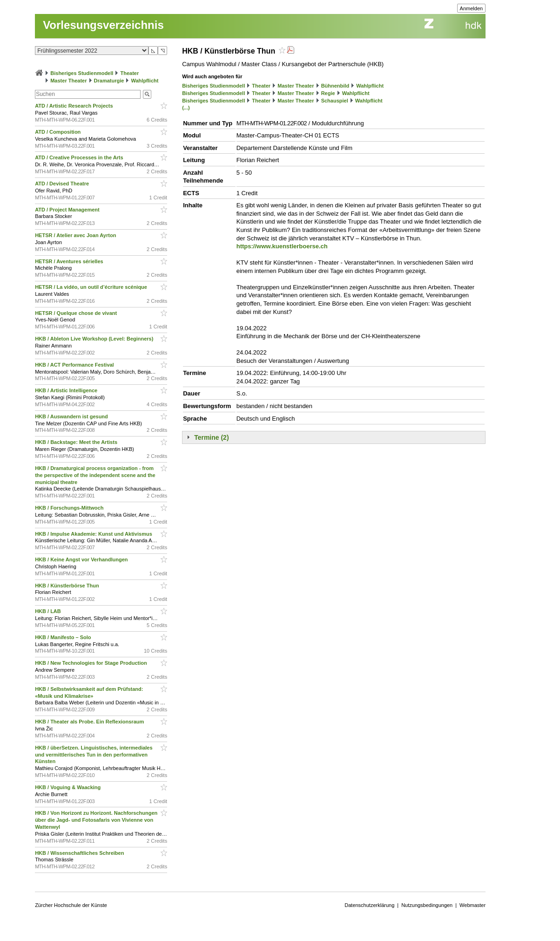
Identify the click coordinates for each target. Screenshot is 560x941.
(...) (186, 108)
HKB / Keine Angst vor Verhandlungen (82, 559)
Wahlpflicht (145, 81)
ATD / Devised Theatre (63, 184)
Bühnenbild (335, 86)
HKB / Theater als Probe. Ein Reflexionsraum (90, 722)
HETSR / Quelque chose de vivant (77, 313)
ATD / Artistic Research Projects (75, 106)
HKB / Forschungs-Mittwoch (70, 508)
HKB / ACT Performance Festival (75, 365)
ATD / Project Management (68, 210)
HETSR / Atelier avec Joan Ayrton (76, 235)
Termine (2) (211, 437)
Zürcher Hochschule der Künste (71, 905)
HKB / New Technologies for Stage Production (92, 663)
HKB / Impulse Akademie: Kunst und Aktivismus (94, 534)
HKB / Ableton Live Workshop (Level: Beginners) (95, 339)
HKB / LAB (49, 611)
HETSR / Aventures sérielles (70, 261)
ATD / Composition (58, 132)
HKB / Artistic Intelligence (67, 390)
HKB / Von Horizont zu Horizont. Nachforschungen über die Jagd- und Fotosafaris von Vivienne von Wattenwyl (96, 820)
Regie (328, 93)
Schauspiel (335, 101)
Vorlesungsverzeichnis (103, 25)
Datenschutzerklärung (369, 905)
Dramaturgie (109, 81)
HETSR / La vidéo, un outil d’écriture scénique (92, 287)
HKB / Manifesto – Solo (64, 637)
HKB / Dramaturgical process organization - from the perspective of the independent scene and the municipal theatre (95, 475)
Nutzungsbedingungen (427, 905)
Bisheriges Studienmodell (82, 73)
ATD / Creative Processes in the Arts (80, 157)
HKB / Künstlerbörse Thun (68, 586)
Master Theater (68, 81)
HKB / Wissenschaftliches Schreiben (80, 853)
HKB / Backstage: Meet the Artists (77, 442)
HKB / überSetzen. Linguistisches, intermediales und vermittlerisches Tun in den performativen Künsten (94, 755)
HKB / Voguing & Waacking (68, 787)
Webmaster (472, 905)
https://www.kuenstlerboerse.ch (282, 246)
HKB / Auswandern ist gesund (72, 416)
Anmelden (472, 8)
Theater (129, 73)
